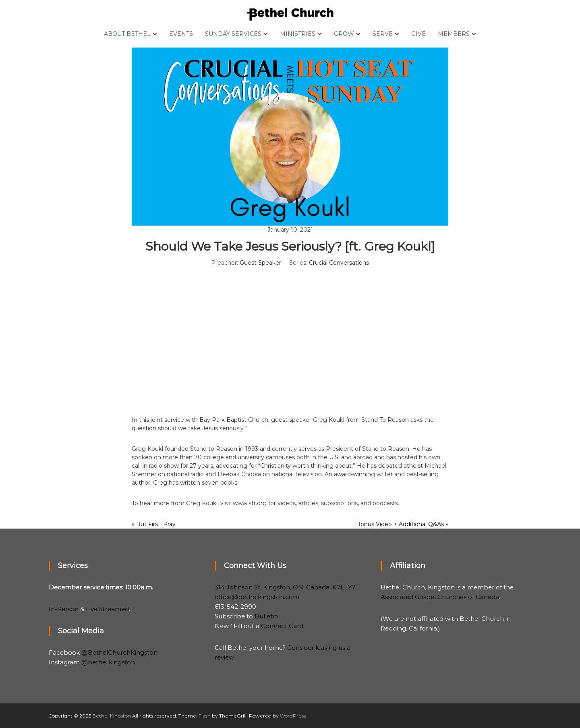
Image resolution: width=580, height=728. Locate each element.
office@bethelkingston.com (257, 597)
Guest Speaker (260, 263)
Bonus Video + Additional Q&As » (402, 524)
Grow (344, 34)
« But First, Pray (154, 524)
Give (418, 34)
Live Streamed (107, 609)
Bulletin (266, 616)
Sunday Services (233, 34)
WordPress (293, 716)
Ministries (298, 34)
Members (454, 34)
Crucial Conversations (339, 263)
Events (181, 34)
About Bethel (127, 34)
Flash (205, 716)
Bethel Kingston (112, 716)
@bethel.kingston (108, 662)
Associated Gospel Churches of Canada (440, 597)
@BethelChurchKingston (119, 652)
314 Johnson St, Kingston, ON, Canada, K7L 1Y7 (285, 587)
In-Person (64, 609)
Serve (383, 34)
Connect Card (282, 626)
